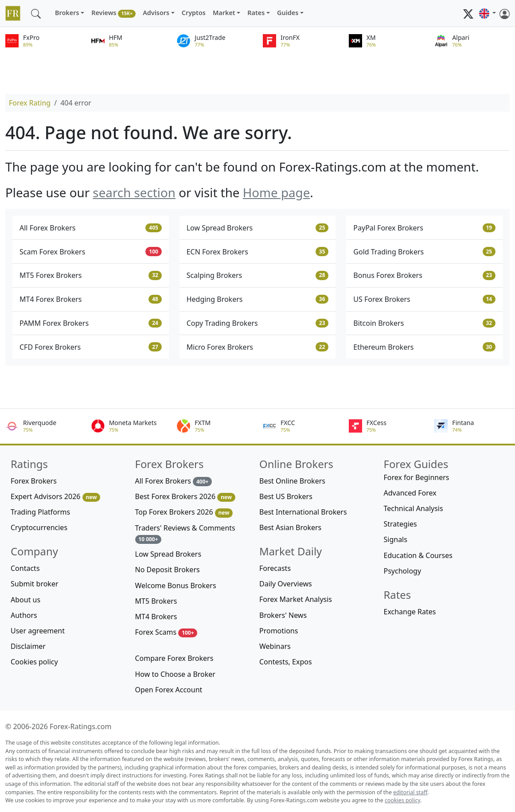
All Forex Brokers (91, 228)
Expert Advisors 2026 (55, 497)
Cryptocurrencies (39, 527)
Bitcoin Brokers (424, 323)
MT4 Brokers (156, 617)
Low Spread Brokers (258, 228)
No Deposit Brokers (168, 570)
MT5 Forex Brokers (91, 275)
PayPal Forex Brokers (424, 228)
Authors (24, 615)
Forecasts (275, 568)
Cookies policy (34, 662)
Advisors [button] (156, 13)
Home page (277, 192)
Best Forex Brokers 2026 (185, 497)
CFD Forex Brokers (91, 347)
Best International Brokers (303, 512)
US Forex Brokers (424, 299)
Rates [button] (256, 13)
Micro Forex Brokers (258, 347)
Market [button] (224, 13)
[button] (488, 13)
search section (134, 192)
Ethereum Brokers (424, 347)
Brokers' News (283, 615)
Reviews (113, 13)
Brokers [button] (67, 13)
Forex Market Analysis (296, 599)
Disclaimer (28, 646)
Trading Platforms (40, 512)
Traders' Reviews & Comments (185, 533)
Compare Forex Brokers (174, 658)
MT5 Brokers (156, 601)
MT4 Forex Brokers (91, 299)
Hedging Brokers (258, 299)
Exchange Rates (410, 612)
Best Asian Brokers (290, 527)
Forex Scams (166, 632)
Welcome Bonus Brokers (176, 586)
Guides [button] (288, 13)
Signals (396, 539)
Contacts (25, 568)
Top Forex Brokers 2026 (184, 512)
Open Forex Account (169, 690)
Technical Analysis (414, 508)
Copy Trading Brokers (258, 323)
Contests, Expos (286, 662)
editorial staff (410, 792)
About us (25, 600)
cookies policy (402, 800)
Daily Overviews (286, 584)
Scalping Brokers (258, 275)
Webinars (275, 646)
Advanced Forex (410, 493)
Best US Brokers (286, 496)
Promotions (279, 631)
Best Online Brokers (292, 481)
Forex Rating (30, 103)
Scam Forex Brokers (91, 252)
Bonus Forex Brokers (424, 275)
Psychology (403, 571)
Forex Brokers (34, 481)
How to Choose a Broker (175, 674)
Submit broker (35, 584)
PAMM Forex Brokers (91, 323)
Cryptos (194, 13)
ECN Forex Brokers (258, 252)
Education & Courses (418, 555)
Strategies (400, 524)
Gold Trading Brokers (424, 252)
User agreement (38, 631)
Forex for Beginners (417, 477)
